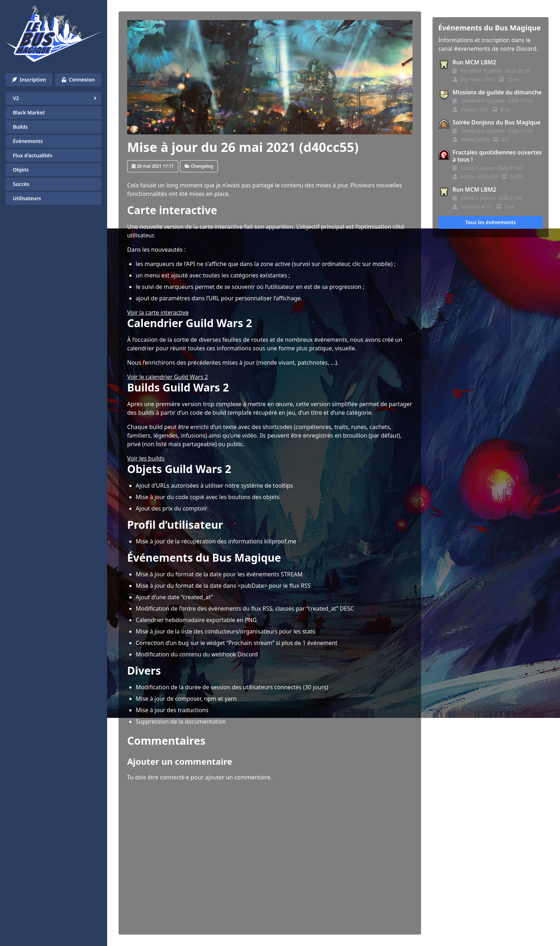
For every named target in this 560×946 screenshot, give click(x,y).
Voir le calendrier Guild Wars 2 (167, 377)
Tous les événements (491, 222)
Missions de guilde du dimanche (497, 92)
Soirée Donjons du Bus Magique (497, 122)
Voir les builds (146, 458)
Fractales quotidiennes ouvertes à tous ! (497, 156)
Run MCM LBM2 (474, 62)
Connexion (78, 80)
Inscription (29, 80)
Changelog (199, 166)
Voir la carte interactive (158, 312)
